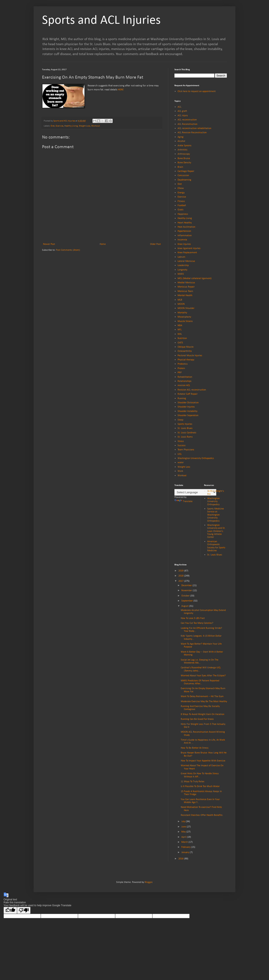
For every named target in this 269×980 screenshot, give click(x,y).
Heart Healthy (185, 223)
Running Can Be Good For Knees (197, 719)
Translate (183, 501)
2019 (181, 571)
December (187, 586)
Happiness (183, 214)
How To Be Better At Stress (195, 748)
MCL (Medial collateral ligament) (195, 278)
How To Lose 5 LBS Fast (193, 618)
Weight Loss (84, 126)
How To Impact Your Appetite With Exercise (203, 761)
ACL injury (183, 116)
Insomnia (182, 240)
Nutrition (182, 338)
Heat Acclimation (186, 227)
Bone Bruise (184, 158)
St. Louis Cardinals (187, 433)
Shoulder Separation (188, 415)
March (185, 842)
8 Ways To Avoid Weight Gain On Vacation (202, 714)
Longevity (182, 270)
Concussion (183, 175)
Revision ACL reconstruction (192, 390)
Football (182, 206)
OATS (180, 343)
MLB (180, 300)
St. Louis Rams (185, 437)
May (184, 832)
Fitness (181, 201)
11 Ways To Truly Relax (193, 782)
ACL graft (182, 111)
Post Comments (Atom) (68, 250)
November (187, 591)
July (184, 822)
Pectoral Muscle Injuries (190, 356)
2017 (181, 581)
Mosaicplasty (184, 317)
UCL (180, 454)
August (185, 606)
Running (182, 398)
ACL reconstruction (187, 120)
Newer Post (49, 244)
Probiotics (183, 364)
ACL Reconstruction (187, 124)
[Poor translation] (24, 910)
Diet (53, 126)
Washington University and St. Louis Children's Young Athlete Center (216, 531)
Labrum (181, 257)
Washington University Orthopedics (196, 458)
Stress (181, 441)
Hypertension (184, 231)
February (186, 847)
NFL (180, 330)
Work (180, 471)
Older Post (155, 244)
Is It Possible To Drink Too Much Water (200, 786)
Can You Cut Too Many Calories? (197, 623)
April (184, 837)
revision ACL (184, 385)
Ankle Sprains (185, 146)
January (186, 852)
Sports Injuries (185, 424)
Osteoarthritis (185, 351)
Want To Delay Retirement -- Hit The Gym (202, 696)
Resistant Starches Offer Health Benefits (202, 815)
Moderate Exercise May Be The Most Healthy (204, 702)
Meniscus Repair (186, 287)
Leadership (183, 265)
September (187, 601)
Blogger (148, 882)
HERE (121, 90)
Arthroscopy (184, 154)
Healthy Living (71, 126)
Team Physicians (186, 450)
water (181, 463)
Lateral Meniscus (186, 261)
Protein (181, 368)
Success (182, 446)
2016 (181, 859)
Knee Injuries (184, 244)
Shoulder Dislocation (188, 403)
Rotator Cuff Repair (188, 394)
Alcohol (181, 141)
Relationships (185, 381)
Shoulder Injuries (186, 407)
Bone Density (184, 163)
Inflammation (185, 236)
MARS (181, 274)
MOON (181, 304)
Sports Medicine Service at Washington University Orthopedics (216, 515)
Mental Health (185, 295)
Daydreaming (184, 180)
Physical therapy (186, 360)
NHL (180, 334)
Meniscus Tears (185, 291)
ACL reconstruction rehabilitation (194, 128)
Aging (181, 137)
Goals (181, 210)
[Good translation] (10, 910)
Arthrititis (183, 150)
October (186, 596)
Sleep (180, 420)
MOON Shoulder (186, 308)
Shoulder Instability (187, 411)
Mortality (182, 313)
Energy (181, 193)
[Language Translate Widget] (195, 492)
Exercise (59, 126)
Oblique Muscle (186, 347)
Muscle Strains (185, 321)
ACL (179, 107)
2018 (181, 576)
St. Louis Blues (185, 428)
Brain (180, 167)
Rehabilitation (185, 377)
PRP (180, 373)
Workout (96, 126)
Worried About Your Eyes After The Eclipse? (203, 676)
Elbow (181, 188)
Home (103, 244)
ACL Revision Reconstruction (192, 133)
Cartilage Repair (186, 171)
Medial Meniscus (186, 283)
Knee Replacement (187, 253)
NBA (180, 326)
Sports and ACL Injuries (101, 21)
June (184, 827)
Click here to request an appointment (197, 91)
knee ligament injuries (189, 248)
